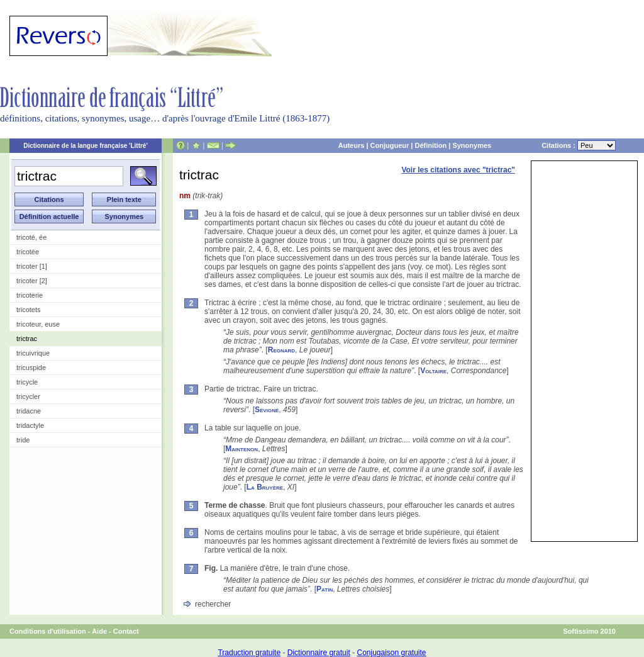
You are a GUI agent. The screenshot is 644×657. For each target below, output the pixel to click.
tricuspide (31, 368)
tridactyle (30, 425)
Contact (126, 631)
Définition (430, 145)
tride (23, 440)
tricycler (28, 396)
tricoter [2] (32, 281)
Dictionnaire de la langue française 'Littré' (86, 146)
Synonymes (472, 145)
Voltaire (433, 371)
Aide (99, 631)
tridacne (29, 411)
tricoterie (30, 295)
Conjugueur (390, 145)
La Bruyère (265, 487)
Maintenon (241, 449)
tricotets (29, 310)
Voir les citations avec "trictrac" (458, 170)
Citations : (579, 145)
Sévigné (267, 410)
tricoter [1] (32, 266)
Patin (325, 589)
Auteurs (352, 145)
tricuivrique (33, 353)
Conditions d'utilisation (48, 631)
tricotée (28, 252)
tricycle (27, 382)
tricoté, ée (31, 237)
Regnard (281, 350)
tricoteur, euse (38, 324)
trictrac (27, 339)
